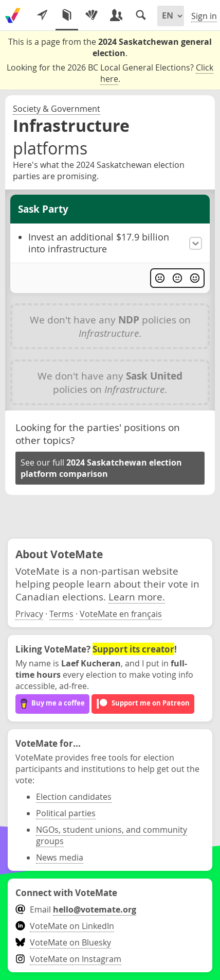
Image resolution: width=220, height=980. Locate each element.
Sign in (204, 16)
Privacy (29, 614)
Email (76, 909)
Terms (61, 614)
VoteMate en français (121, 614)
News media (60, 857)
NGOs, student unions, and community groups (112, 835)
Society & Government (57, 109)
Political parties (66, 813)
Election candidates (74, 797)
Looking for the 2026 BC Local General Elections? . (110, 73)
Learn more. (137, 597)
